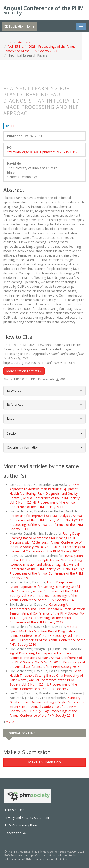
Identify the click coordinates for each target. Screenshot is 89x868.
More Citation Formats (24, 371)
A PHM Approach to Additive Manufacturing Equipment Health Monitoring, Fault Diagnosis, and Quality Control (44, 491)
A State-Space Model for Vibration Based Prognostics (44, 629)
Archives (24, 42)
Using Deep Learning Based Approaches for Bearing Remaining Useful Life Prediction (45, 587)
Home (8, 42)
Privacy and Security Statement (27, 818)
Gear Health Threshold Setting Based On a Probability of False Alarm (46, 675)
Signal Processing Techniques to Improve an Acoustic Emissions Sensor (41, 655)
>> (13, 722)
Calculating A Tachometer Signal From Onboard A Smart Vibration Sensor (47, 609)
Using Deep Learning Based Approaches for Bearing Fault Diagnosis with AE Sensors (45, 538)
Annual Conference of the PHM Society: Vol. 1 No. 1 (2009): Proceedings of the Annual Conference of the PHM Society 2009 (47, 571)
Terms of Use (14, 810)
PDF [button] (12, 126)
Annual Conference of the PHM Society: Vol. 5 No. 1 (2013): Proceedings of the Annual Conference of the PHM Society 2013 (47, 522)
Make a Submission (44, 762)
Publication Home (19, 26)
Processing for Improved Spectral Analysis (40, 516)
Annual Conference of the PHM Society (44, 10)
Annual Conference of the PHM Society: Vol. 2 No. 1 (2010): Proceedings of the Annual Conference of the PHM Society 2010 (48, 640)
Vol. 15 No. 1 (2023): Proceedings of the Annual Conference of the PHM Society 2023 (40, 49)
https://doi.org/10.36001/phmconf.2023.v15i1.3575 (43, 152)
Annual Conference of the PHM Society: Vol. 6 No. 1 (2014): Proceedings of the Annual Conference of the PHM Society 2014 (45, 502)
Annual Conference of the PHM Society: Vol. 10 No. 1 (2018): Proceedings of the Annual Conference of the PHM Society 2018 (47, 618)
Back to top (15, 833)
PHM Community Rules (21, 825)
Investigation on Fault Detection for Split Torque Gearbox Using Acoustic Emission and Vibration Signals (46, 560)
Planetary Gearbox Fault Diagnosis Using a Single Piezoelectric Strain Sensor (47, 702)
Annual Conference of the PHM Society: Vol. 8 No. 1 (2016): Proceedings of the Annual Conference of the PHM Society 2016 (47, 547)
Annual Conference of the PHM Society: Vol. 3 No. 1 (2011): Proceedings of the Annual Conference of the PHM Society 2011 (43, 684)
